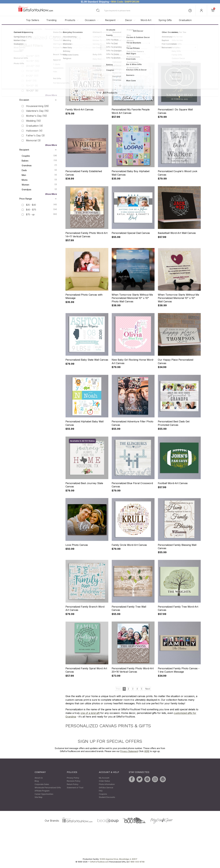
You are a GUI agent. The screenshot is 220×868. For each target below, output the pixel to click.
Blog (37, 781)
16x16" (33, 56)
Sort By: (159, 47)
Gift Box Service (106, 788)
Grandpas (39, 189)
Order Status (104, 781)
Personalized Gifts (34, 29)
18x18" (33, 61)
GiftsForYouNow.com (99, 862)
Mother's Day (36, 116)
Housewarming (37, 106)
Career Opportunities (44, 794)
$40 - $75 (31, 210)
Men (39, 175)
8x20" (32, 76)
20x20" (33, 66)
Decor (129, 20)
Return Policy (73, 784)
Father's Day (35, 136)
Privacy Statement (129, 751)
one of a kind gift (90, 713)
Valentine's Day (37, 111)
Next (148, 57)
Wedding (33, 121)
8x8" (31, 81)
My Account (104, 778)
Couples (39, 156)
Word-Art (146, 20)
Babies (39, 160)
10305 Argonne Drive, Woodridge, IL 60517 (118, 859)
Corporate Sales (42, 784)
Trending (51, 20)
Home (20, 29)
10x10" (32, 86)
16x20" (32, 91)
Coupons (103, 794)
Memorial (33, 141)
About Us (39, 778)
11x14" (33, 71)
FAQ (101, 791)
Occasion (90, 20)
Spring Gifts (165, 20)
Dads (39, 170)
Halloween (34, 131)
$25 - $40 (31, 205)
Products (70, 20)
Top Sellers (33, 20)
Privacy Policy (73, 778)
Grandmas (39, 165)
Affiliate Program (42, 791)
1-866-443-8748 (137, 862)
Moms (39, 180)
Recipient (110, 20)
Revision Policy (74, 781)
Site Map (39, 797)
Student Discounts (107, 797)
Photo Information (107, 784)
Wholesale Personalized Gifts (48, 788)
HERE (147, 751)
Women (39, 184)
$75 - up (30, 215)
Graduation (185, 20)
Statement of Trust (75, 788)
